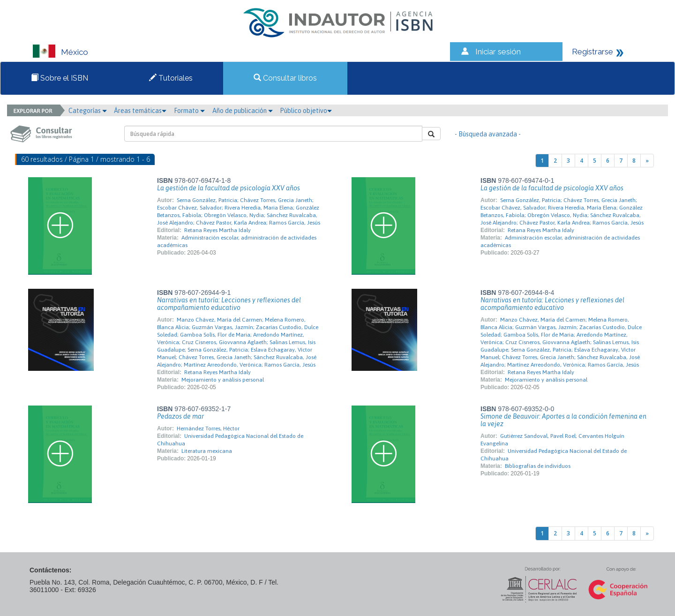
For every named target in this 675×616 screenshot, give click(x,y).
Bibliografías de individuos (538, 466)
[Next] (647, 161)
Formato (189, 111)
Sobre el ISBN (60, 78)
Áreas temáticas (140, 111)
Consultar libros (285, 78)
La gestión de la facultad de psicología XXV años (229, 188)
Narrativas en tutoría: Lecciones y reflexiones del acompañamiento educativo (229, 304)
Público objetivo (306, 111)
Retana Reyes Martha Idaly (217, 230)
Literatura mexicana (207, 451)
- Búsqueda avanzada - (488, 134)
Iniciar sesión (498, 52)
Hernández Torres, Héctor (208, 428)
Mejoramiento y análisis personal (223, 380)
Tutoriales (171, 78)
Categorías (88, 111)
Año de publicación (243, 111)
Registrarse (592, 52)
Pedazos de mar (180, 416)
